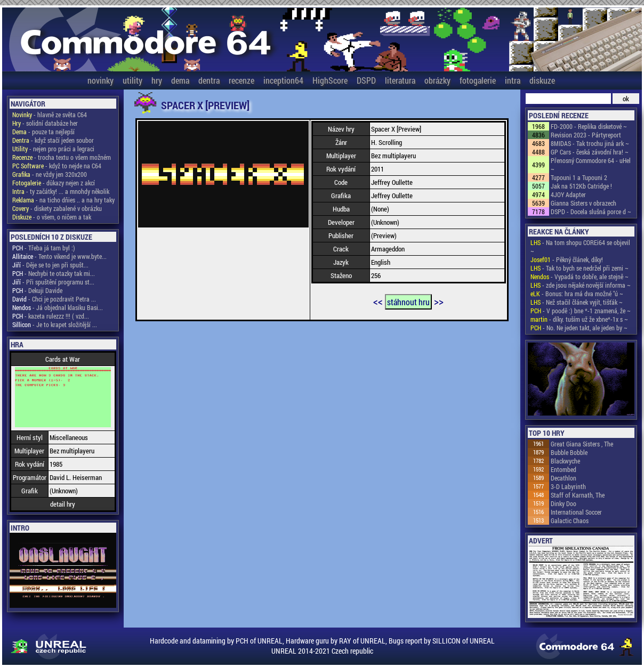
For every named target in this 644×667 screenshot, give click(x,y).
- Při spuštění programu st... (53, 282)
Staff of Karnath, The (578, 495)
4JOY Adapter (568, 194)
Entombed (563, 469)
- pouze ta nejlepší (43, 132)
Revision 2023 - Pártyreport (586, 135)
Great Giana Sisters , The (582, 444)
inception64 (283, 80)
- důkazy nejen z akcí (54, 183)
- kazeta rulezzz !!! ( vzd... (51, 316)
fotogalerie (478, 80)
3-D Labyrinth (568, 486)
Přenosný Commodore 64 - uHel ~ (591, 165)
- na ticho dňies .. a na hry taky (63, 200)
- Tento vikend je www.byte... (59, 256)
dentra (209, 80)
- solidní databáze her (45, 123)
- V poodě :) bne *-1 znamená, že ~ (581, 311)
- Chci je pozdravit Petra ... (54, 299)
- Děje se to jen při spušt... (50, 265)
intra (513, 80)
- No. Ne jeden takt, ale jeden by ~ (579, 328)
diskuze (542, 80)
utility (132, 80)
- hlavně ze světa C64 (50, 115)
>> (439, 301)
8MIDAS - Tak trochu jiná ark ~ (590, 143)
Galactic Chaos (570, 520)
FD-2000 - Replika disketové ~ (589, 126)
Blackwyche (565, 461)
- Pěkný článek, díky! (567, 259)
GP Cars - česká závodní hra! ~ (590, 152)
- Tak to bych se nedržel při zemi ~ (579, 268)
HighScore (330, 80)
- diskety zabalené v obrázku (57, 208)
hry (157, 80)
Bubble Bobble (569, 452)
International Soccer (576, 512)
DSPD (366, 80)
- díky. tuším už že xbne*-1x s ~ (579, 319)
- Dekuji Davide (37, 290)
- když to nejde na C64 (57, 166)
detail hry (63, 504)
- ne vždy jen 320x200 (50, 174)
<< (378, 301)
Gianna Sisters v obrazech (583, 203)
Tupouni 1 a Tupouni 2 (579, 177)
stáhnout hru (408, 302)
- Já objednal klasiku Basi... (58, 307)
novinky (100, 80)
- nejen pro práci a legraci (53, 149)
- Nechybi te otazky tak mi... (54, 273)
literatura (400, 80)
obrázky (437, 80)
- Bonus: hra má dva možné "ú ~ (577, 294)
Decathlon (563, 478)
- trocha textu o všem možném (62, 157)
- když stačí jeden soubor (53, 140)
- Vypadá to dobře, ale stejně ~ (579, 276)
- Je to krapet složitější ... (55, 324)
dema (180, 80)
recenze (241, 80)
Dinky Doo (563, 503)
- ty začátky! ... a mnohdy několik (61, 191)
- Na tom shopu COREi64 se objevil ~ (580, 247)
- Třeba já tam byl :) (44, 248)
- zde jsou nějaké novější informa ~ (581, 285)
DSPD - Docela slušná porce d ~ (591, 212)
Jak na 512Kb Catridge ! (581, 186)
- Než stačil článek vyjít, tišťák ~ (577, 302)
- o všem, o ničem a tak (52, 217)
